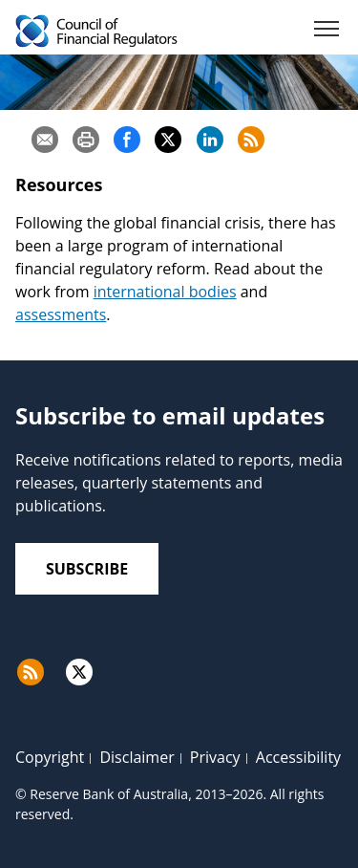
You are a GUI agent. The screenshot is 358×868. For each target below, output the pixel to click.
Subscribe (87, 569)
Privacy (215, 757)
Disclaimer (137, 757)
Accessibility (298, 757)
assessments (61, 315)
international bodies (165, 292)
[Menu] (326, 33)
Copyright (50, 757)
